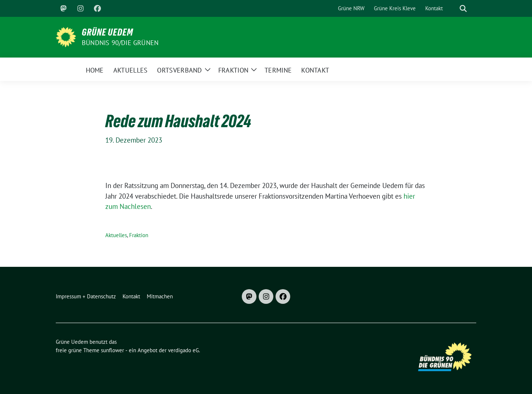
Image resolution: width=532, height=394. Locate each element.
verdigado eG (183, 350)
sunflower (112, 350)
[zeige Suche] (463, 9)
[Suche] (453, 9)
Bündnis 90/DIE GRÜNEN (120, 43)
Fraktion (139, 235)
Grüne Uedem (108, 32)
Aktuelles (116, 235)
